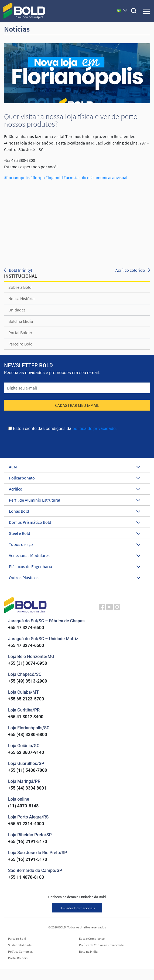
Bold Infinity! (20, 270)
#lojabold (54, 177)
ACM (75, 467)
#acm (68, 177)
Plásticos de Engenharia (75, 566)
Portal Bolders (18, 958)
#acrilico (81, 177)
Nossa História (21, 298)
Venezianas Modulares (75, 555)
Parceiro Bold (20, 344)
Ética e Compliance (92, 939)
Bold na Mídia (21, 321)
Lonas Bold (75, 511)
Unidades (17, 310)
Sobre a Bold (20, 287)
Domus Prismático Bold (75, 522)
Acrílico (75, 489)
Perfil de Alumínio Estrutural (75, 500)
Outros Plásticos (75, 578)
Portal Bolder (20, 333)
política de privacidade (94, 429)
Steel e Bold (75, 533)
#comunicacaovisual (108, 177)
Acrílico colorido (130, 270)
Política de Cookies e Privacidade (101, 945)
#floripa (37, 177)
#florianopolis (17, 177)
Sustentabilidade (20, 945)
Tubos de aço (75, 544)
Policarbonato (75, 478)
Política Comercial (20, 952)
